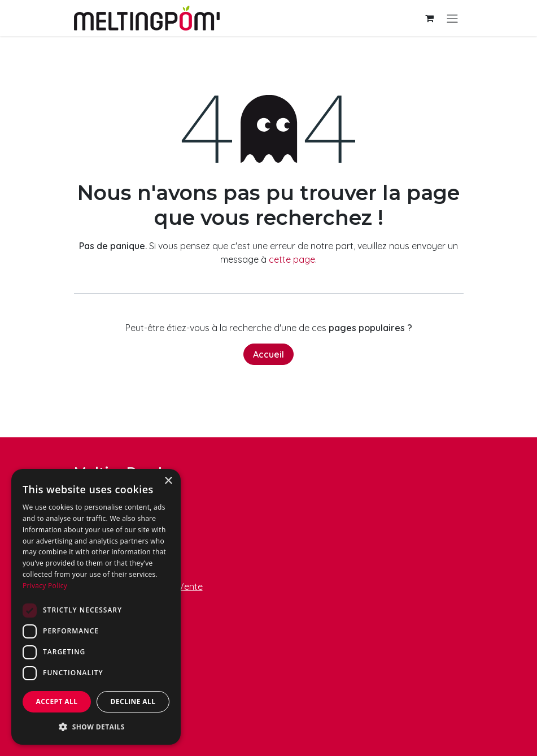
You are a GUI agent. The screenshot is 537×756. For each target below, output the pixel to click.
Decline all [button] (133, 701)
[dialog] (96, 607)
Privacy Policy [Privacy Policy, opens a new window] (45, 586)
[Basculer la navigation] (452, 18)
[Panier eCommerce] (430, 18)
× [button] (168, 481)
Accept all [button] (57, 701)
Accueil (268, 354)
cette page (292, 259)
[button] (96, 727)
